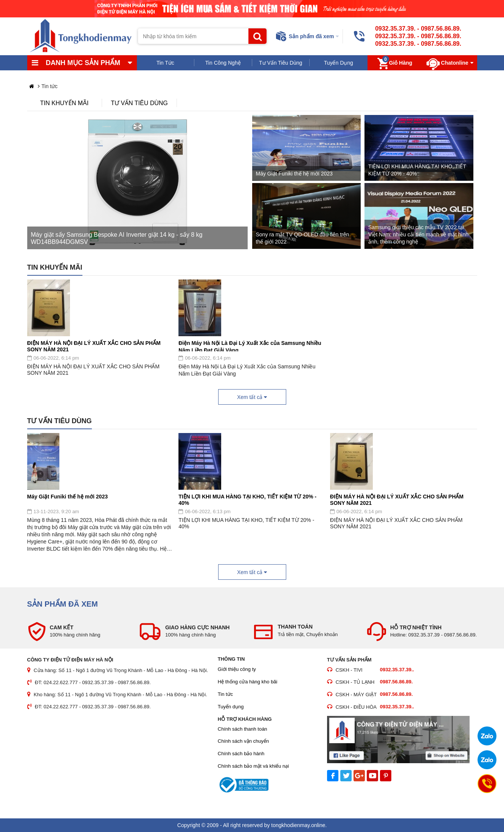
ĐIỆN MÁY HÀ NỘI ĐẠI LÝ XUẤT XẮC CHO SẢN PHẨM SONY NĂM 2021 (94, 346)
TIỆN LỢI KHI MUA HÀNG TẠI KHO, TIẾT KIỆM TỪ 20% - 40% (247, 499)
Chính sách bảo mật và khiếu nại (253, 766)
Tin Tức (165, 63)
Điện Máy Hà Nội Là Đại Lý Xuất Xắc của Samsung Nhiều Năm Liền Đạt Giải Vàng (250, 346)
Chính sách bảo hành (241, 754)
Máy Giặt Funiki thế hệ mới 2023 (67, 497)
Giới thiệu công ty (237, 669)
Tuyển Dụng (339, 63)
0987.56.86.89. (441, 29)
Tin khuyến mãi (64, 103)
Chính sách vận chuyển (243, 741)
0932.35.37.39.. (397, 670)
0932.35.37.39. (395, 29)
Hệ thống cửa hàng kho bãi (248, 682)
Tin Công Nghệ (223, 63)
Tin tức (225, 694)
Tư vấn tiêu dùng (139, 103)
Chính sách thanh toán (243, 729)
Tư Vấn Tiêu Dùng (281, 63)
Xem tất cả (252, 397)
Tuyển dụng (231, 707)
